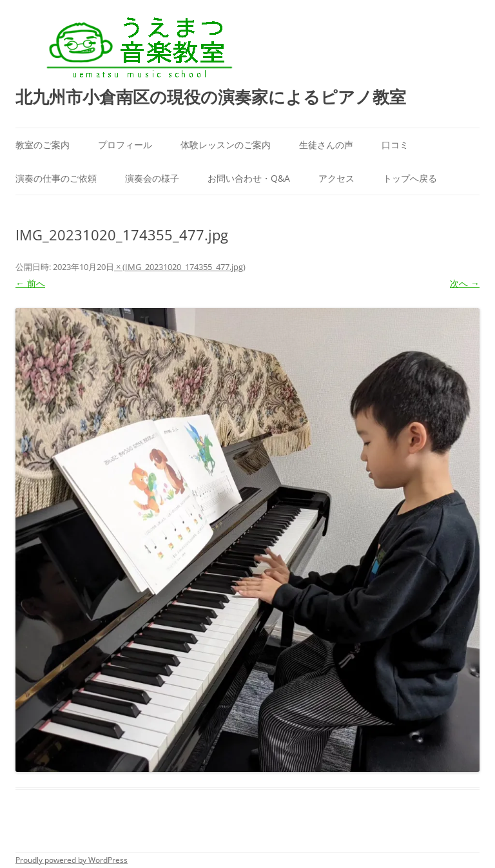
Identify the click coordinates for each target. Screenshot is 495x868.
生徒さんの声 (326, 145)
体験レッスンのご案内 (226, 145)
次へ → (465, 283)
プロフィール (125, 145)
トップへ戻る (410, 178)
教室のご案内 (43, 145)
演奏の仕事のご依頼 (56, 178)
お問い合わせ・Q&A (249, 178)
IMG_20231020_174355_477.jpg (184, 267)
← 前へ (30, 283)
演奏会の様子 (152, 178)
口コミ (395, 145)
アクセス (336, 178)
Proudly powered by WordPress (72, 860)
